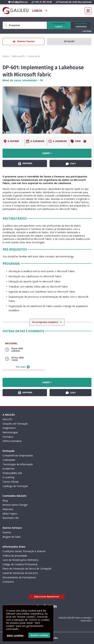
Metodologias (10, 432)
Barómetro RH (11, 518)
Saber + (47, 153)
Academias (9, 469)
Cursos (59, 25)
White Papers (10, 514)
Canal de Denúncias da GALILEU (20, 573)
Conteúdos (81, 25)
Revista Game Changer (15, 505)
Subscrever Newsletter (47, 597)
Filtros (87, 31)
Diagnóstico (9, 428)
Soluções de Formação (15, 424)
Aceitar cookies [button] (39, 635)
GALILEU (7, 419)
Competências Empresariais (18, 455)
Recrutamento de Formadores (19, 577)
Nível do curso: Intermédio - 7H (23, 80)
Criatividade (9, 460)
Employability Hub (12, 473)
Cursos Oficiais (11, 482)
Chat (71, 164)
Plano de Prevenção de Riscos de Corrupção (27, 569)
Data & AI (34, 56)
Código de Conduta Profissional (20, 564)
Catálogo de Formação (15, 486)
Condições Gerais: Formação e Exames (24, 551)
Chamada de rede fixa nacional (74, 2)
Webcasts (8, 509)
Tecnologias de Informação (18, 464)
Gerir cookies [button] (15, 635)
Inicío (6, 56)
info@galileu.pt (18, 2)
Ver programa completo (45, 322)
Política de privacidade (15, 556)
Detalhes (69, 41)
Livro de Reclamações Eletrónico (21, 560)
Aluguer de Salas (12, 537)
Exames (7, 532)
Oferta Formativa (12, 441)
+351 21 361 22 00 (42, 2)
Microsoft (19, 56)
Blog (5, 501)
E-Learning (8, 477)
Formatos (8, 437)
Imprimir (25, 164)
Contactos (8, 582)
